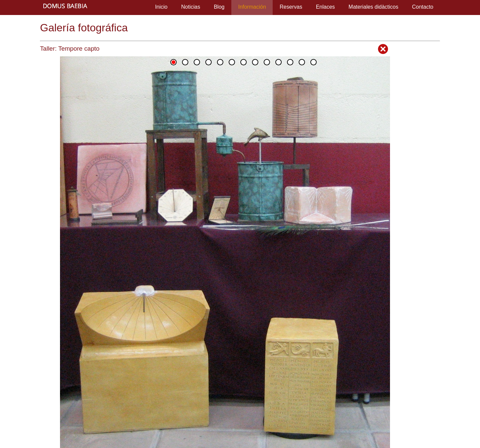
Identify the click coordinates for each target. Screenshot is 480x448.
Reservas (291, 7)
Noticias (191, 7)
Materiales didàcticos (373, 7)
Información (252, 7)
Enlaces (325, 7)
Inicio (161, 7)
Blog (219, 7)
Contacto (423, 7)
